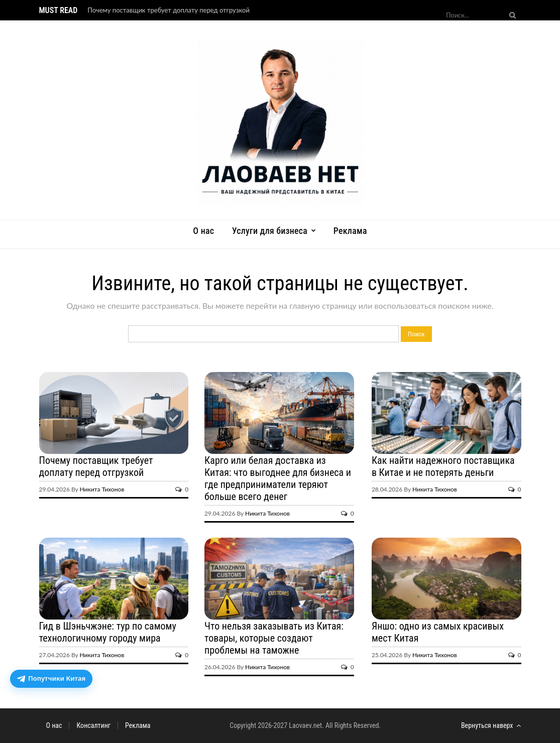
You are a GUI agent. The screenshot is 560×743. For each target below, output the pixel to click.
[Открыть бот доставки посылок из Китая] (51, 679)
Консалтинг (93, 725)
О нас (203, 231)
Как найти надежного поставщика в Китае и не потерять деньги (443, 466)
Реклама (350, 231)
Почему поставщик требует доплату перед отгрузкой (169, 10)
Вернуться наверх (491, 725)
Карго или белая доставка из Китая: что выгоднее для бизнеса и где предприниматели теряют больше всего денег (278, 478)
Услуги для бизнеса (270, 231)
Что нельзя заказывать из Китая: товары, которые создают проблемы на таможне (274, 638)
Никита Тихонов (102, 489)
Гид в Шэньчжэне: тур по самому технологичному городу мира (108, 632)
